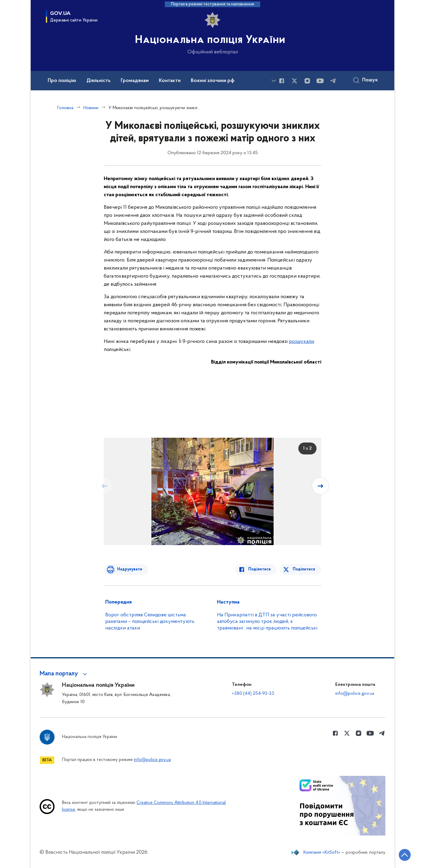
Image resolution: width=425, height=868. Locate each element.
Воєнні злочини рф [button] (213, 81)
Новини (91, 108)
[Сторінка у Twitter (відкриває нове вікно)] (294, 81)
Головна (65, 108)
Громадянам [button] (135, 81)
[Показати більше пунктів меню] (274, 81)
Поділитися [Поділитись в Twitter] (304, 569)
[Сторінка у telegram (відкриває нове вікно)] (333, 81)
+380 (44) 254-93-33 (253, 694)
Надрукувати (128, 569)
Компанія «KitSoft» (322, 852)
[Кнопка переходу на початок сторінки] (403, 855)
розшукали (301, 342)
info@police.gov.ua (355, 694)
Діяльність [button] (99, 81)
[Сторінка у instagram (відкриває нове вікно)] (307, 81)
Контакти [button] (170, 81)
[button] (64, 674)
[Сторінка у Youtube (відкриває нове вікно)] (320, 81)
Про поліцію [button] (62, 81)
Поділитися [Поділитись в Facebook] (261, 569)
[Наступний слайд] (321, 486)
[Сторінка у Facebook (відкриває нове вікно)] (282, 81)
